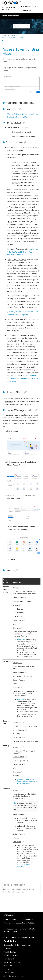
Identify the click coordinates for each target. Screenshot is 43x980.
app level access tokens (31, 227)
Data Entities (8, 966)
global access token (29, 155)
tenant (10, 150)
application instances (21, 233)
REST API (7, 969)
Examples (21, 640)
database (24, 796)
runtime (10, 210)
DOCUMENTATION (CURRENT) (9, 9)
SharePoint (16, 182)
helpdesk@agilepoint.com (21, 945)
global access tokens (15, 236)
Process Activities (10, 955)
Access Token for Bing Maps (12, 38)
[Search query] (22, 26)
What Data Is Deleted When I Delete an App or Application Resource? (23, 252)
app (35, 415)
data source (23, 176)
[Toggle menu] (39, 16)
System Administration (10, 16)
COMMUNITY (26, 10)
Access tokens (12, 190)
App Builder (24, 218)
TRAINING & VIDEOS (29, 7)
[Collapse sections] (3, 40)
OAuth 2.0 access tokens (16, 259)
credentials (21, 262)
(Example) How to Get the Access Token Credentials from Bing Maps (27, 782)
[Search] (28, 26)
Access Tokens (14, 35)
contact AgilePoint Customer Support (24, 865)
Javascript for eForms (12, 962)
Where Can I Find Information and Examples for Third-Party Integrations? (23, 378)
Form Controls (9, 959)
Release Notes (9, 973)
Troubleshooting (10, 952)
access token (18, 59)
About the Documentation (13, 976)
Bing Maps (9, 401)
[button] (4, 103)
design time (27, 207)
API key (26, 751)
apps (29, 165)
